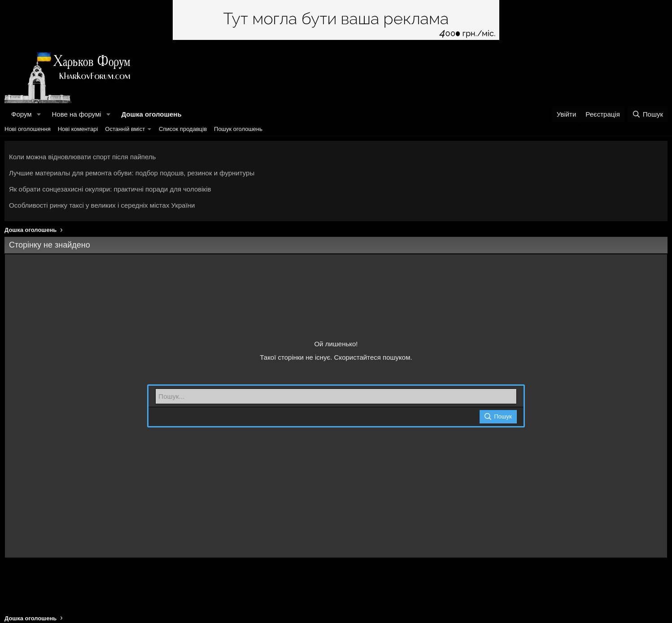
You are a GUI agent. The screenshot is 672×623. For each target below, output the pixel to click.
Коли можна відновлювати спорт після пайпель (82, 157)
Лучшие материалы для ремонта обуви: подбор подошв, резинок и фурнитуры (132, 173)
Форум (22, 114)
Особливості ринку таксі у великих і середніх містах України (102, 205)
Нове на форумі (76, 114)
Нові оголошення (28, 129)
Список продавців (183, 129)
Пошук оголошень (238, 129)
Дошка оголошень (151, 114)
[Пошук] (648, 114)
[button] (39, 114)
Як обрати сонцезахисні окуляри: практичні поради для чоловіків (110, 189)
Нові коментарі (78, 129)
